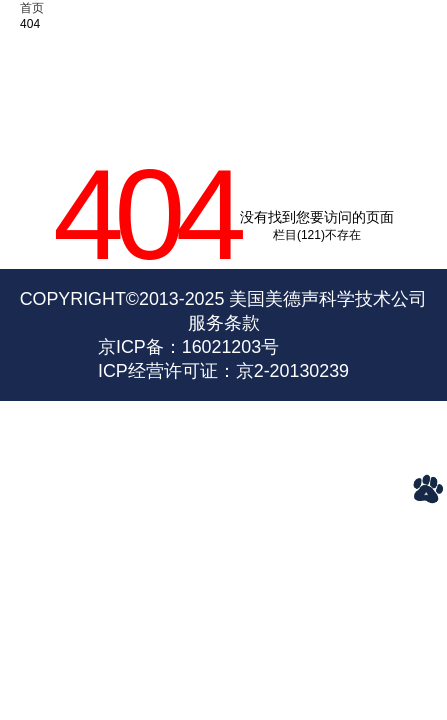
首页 (32, 8)
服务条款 (224, 323)
